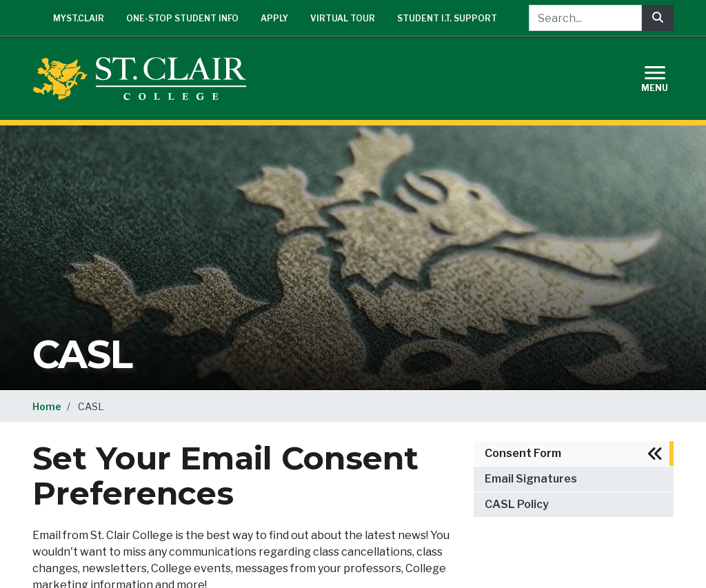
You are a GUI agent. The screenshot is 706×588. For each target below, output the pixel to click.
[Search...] (585, 18)
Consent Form (523, 453)
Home (47, 406)
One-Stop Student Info (182, 18)
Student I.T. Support (447, 18)
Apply (274, 18)
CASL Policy (517, 504)
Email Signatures (531, 479)
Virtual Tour (343, 18)
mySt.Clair (79, 18)
